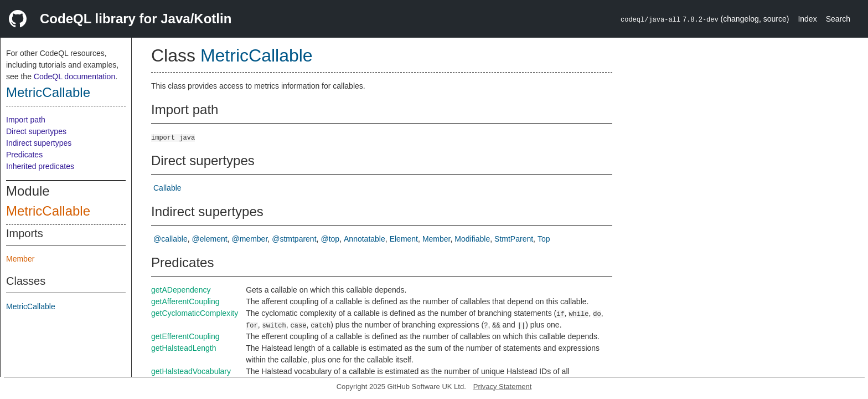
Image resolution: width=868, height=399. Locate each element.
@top (330, 239)
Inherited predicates (40, 166)
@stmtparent (294, 239)
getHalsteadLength (184, 348)
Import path (26, 120)
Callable (167, 188)
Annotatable (365, 239)
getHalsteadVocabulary (191, 371)
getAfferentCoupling (185, 301)
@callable (170, 239)
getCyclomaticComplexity (195, 313)
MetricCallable (48, 92)
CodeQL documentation (74, 76)
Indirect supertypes (39, 143)
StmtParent (514, 239)
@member (250, 239)
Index (807, 19)
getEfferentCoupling (185, 336)
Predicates (24, 155)
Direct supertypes (36, 131)
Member (20, 259)
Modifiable (472, 239)
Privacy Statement (503, 387)
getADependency (181, 290)
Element (404, 239)
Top (544, 239)
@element (210, 239)
